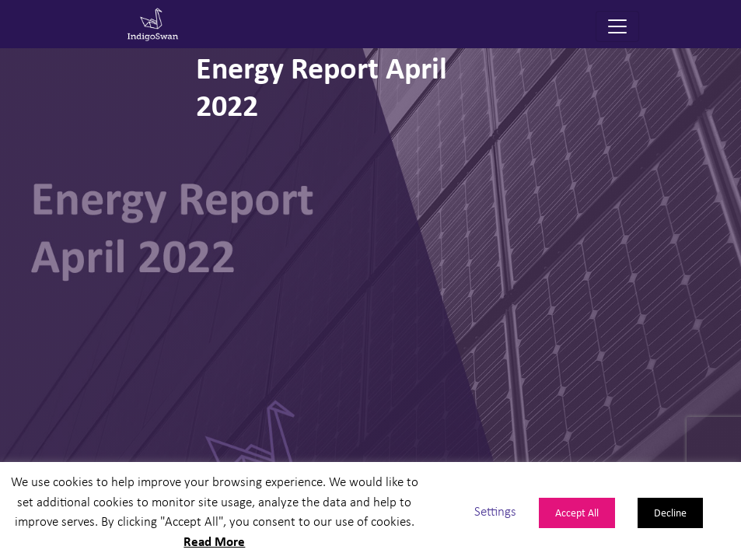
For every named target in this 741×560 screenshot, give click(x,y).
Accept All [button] (577, 512)
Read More (214, 541)
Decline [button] (670, 512)
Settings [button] (495, 511)
